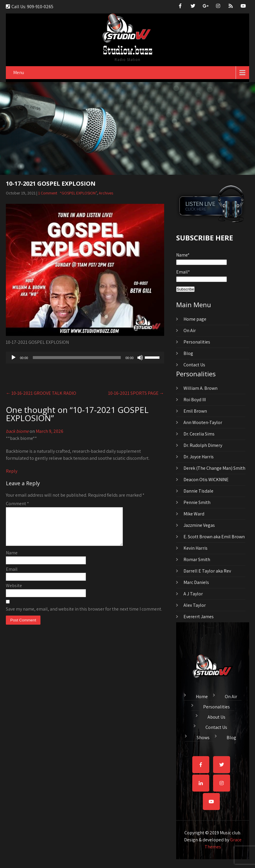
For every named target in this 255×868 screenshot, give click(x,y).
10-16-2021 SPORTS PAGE (136, 393)
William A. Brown (200, 388)
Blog (188, 353)
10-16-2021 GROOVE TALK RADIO (41, 393)
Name (12, 560)
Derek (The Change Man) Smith (214, 468)
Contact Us (194, 365)
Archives (106, 193)
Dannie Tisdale (198, 491)
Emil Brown (195, 411)
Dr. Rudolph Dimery (203, 445)
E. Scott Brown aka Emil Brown (214, 537)
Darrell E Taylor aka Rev (207, 571)
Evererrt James (199, 617)
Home (202, 696)
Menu (19, 72)
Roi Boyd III (195, 400)
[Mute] (140, 358)
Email (12, 576)
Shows (203, 737)
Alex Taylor (195, 605)
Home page (195, 319)
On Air (190, 330)
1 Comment (48, 193)
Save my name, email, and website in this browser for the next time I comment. (84, 616)
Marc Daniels (196, 582)
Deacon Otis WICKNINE (206, 480)
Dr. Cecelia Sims (199, 434)
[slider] (77, 358)
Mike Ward (194, 514)
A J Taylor (193, 594)
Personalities (197, 342)
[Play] (13, 358)
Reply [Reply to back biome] (12, 471)
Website (14, 593)
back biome (17, 431)
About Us (216, 716)
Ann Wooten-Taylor (203, 422)
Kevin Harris (195, 548)
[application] (85, 358)
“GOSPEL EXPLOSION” (78, 193)
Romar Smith (197, 559)
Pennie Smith (197, 502)
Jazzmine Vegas (199, 525)
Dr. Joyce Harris (199, 457)
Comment (17, 504)
